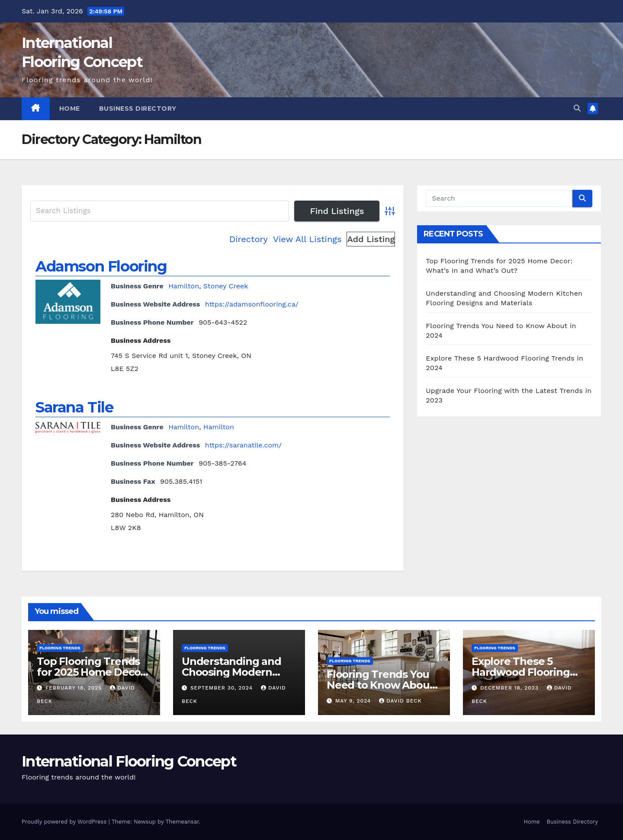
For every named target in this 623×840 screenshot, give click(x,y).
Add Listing (371, 239)
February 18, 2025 (75, 688)
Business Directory (138, 109)
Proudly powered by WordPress (65, 822)
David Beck (400, 701)
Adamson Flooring (101, 266)
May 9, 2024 (354, 701)
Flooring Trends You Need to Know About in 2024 (380, 685)
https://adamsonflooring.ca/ (252, 304)
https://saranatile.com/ (243, 445)
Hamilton (184, 286)
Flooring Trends (60, 648)
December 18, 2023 (511, 688)
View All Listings (307, 239)
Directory (249, 239)
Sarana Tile (74, 407)
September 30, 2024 (223, 688)
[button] (577, 108)
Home (70, 109)
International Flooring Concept (129, 761)
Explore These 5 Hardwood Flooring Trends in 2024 (521, 672)
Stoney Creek (226, 286)
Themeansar (182, 822)
